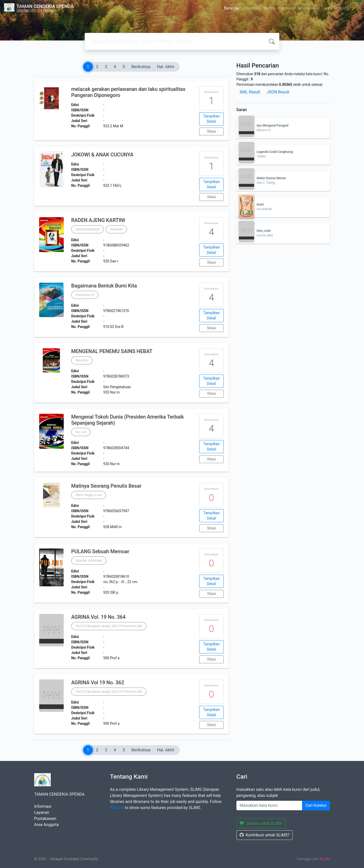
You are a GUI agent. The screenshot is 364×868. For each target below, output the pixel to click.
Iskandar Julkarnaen (89, 561)
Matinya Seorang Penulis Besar (106, 486)
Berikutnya (141, 67)
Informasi (252, 8)
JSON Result (278, 92)
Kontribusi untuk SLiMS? (265, 835)
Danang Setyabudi (88, 229)
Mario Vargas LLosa (89, 495)
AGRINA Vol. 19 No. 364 (98, 617)
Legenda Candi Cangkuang (275, 152)
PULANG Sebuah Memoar (100, 551)
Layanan (42, 812)
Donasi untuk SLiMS (261, 823)
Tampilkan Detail (211, 119)
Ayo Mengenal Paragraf (272, 126)
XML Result (250, 92)
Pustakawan (309, 8)
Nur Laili (81, 432)
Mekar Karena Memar (271, 178)
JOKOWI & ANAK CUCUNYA (102, 155)
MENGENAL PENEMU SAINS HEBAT (112, 351)
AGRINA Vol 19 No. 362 (98, 683)
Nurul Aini (82, 360)
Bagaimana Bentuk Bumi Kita (104, 286)
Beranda (231, 8)
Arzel (260, 204)
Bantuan (286, 8)
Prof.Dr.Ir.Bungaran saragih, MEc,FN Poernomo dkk (109, 626)
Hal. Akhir (166, 67)
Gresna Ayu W (85, 295)
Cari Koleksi (316, 805)
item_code (264, 231)
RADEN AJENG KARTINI (98, 220)
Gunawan (116, 229)
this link (117, 808)
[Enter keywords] (269, 805)
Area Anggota (336, 8)
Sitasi (211, 131)
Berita (269, 8)
